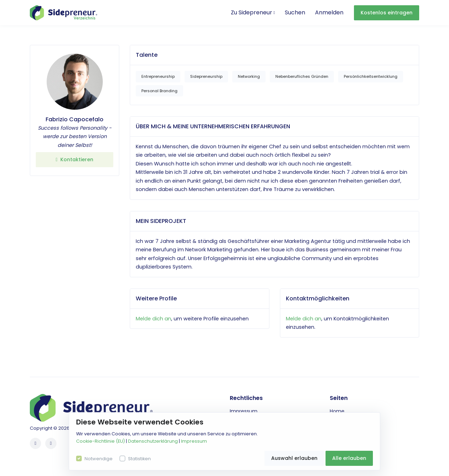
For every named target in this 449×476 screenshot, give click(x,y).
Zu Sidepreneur (253, 12)
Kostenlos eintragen (387, 13)
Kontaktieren (75, 159)
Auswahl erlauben (294, 458)
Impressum (244, 411)
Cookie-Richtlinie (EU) (100, 441)
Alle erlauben (349, 458)
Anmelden (329, 12)
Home (337, 411)
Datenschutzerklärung (153, 441)
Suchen (295, 12)
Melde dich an (153, 319)
